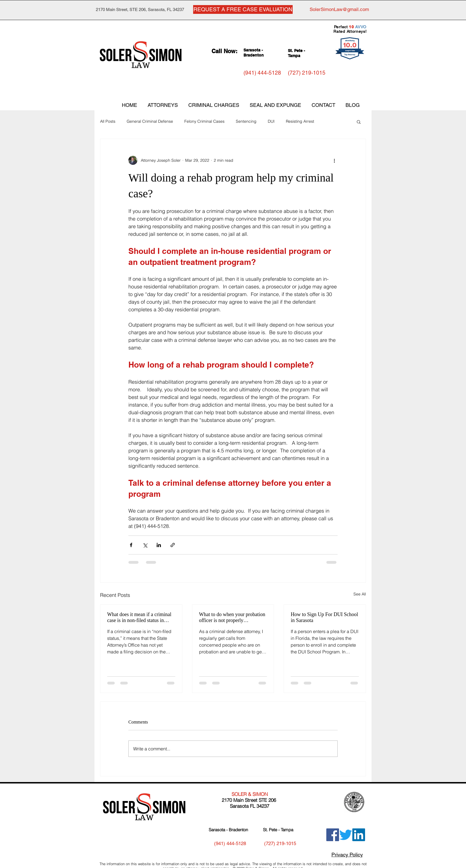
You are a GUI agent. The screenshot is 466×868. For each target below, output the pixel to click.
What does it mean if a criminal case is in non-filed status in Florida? (139, 617)
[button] (359, 122)
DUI (271, 121)
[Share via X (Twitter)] (145, 545)
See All (360, 594)
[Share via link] (173, 545)
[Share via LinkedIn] (159, 545)
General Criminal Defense (150, 121)
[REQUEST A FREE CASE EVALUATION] (243, 9)
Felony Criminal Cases (204, 121)
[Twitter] (346, 835)
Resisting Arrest (300, 121)
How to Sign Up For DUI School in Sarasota (324, 617)
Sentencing (246, 121)
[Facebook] (333, 835)
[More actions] (334, 160)
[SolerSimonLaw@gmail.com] (339, 10)
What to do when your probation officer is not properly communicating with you (232, 617)
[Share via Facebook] (131, 545)
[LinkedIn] (359, 835)
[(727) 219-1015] (307, 73)
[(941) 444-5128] (262, 73)
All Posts (108, 121)
